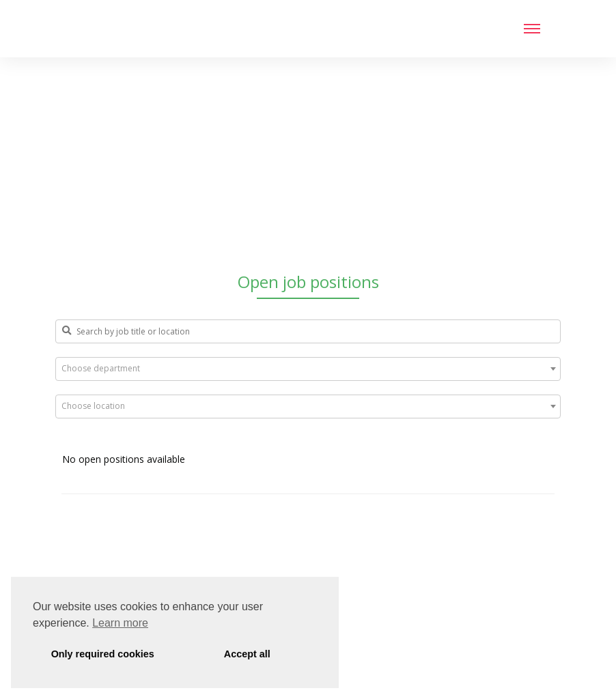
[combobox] (308, 369)
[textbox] (308, 369)
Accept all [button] (247, 654)
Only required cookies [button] (103, 654)
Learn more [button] (120, 623)
